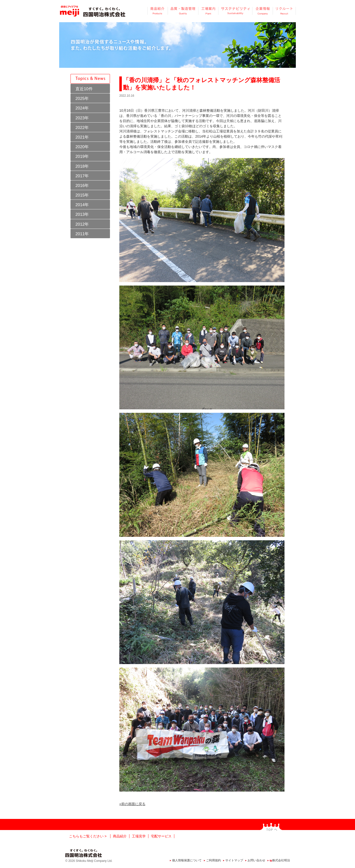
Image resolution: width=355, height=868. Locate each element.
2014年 (82, 205)
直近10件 (84, 89)
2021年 (82, 137)
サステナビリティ (235, 11)
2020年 (82, 147)
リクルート (284, 11)
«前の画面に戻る (132, 804)
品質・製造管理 (183, 11)
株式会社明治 (281, 860)
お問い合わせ (256, 860)
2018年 (82, 166)
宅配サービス (161, 836)
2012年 (82, 224)
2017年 (82, 176)
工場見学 (139, 836)
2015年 (82, 195)
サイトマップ (234, 860)
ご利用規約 (213, 860)
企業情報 (262, 11)
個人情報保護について (187, 860)
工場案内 (208, 11)
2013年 (82, 214)
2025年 (82, 99)
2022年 (82, 128)
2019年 (82, 156)
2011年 (82, 234)
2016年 (82, 186)
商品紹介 (158, 11)
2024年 (82, 108)
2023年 (82, 118)
